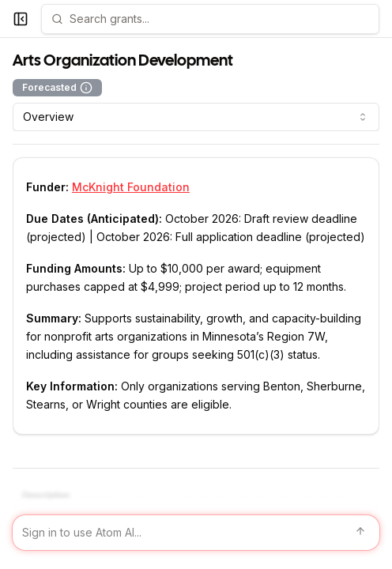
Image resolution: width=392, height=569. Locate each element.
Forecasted (57, 88)
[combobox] (196, 117)
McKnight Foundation (131, 187)
